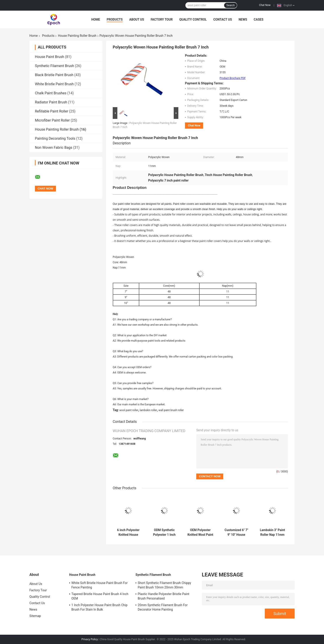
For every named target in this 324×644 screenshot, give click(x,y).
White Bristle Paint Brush (54, 84)
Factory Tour (162, 19)
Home (96, 19)
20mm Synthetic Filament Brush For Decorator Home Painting (163, 607)
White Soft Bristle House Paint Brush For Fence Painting (100, 585)
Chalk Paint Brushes (51, 93)
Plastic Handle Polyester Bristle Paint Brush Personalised (164, 596)
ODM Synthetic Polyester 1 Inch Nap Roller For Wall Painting (164, 532)
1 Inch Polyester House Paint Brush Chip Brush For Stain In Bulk (99, 607)
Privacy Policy (90, 639)
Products (115, 19)
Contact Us (223, 19)
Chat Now (265, 5)
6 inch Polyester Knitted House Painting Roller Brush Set (128, 532)
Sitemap (35, 616)
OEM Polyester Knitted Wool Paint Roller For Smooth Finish (200, 532)
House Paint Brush (50, 57)
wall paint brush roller (171, 410)
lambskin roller (148, 410)
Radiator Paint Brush (51, 102)
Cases (259, 19)
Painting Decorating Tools (55, 138)
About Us (137, 19)
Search (231, 5)
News (243, 19)
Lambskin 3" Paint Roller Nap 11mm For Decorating (272, 532)
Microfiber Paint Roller (52, 120)
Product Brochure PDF (233, 78)
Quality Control (193, 19)
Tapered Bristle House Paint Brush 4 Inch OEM (100, 596)
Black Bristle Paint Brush (54, 75)
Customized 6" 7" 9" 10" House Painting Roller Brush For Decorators (236, 532)
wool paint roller (129, 410)
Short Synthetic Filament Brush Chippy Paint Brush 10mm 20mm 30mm (164, 585)
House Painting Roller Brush (77, 36)
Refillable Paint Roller (51, 111)
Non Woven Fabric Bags (54, 148)
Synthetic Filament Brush (54, 66)
